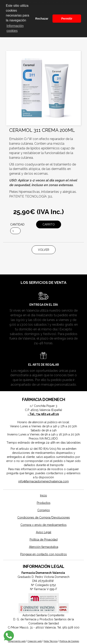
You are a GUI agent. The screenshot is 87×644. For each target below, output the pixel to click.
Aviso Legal (44, 532)
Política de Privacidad (44, 540)
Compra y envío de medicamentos (43, 525)
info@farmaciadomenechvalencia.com (44, 481)
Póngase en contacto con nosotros (43, 554)
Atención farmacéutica (44, 547)
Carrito (49, 224)
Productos (44, 503)
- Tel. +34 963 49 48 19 (43, 414)
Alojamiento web (17, 641)
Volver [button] (44, 250)
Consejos (44, 510)
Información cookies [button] (15, 28)
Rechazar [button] (42, 19)
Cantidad (17, 224)
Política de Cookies (69, 641)
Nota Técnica (51, 641)
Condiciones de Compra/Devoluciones (44, 517)
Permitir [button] (67, 19)
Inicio (43, 495)
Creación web (35, 641)
